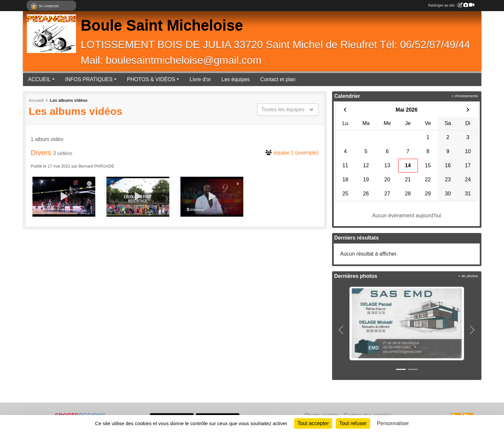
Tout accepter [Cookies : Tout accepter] (313, 423)
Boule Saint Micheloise (162, 25)
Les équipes (235, 79)
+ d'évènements (465, 96)
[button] (341, 330)
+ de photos (468, 276)
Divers (41, 153)
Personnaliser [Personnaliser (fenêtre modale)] (393, 423)
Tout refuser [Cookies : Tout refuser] (353, 423)
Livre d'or (200, 79)
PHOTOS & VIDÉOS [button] (151, 79)
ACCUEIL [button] (39, 79)
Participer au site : (451, 5)
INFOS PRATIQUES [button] (89, 79)
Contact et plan (278, 79)
